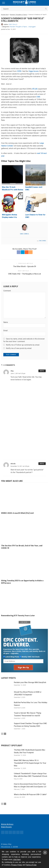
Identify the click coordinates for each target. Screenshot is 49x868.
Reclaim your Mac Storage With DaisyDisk (30, 682)
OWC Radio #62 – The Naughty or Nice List (24, 274)
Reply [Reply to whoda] (42, 464)
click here (17, 860)
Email (5, 331)
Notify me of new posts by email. (19, 348)
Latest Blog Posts (11, 657)
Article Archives (7, 824)
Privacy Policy (17, 865)
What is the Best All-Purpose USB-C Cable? (30, 794)
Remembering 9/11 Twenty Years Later (18, 616)
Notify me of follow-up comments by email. (23, 345)
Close (45, 853)
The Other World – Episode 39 (24, 266)
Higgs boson (34, 71)
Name (6, 322)
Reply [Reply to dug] (42, 371)
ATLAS (35, 89)
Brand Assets (6, 827)
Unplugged (32, 27)
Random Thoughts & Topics (18, 27)
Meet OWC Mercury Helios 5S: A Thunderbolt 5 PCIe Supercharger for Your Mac (30, 763)
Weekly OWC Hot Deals (30, 657)
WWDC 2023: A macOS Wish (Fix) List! (17, 513)
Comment (7, 291)
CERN (19, 71)
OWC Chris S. (13, 24)
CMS (38, 97)
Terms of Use (31, 865)
